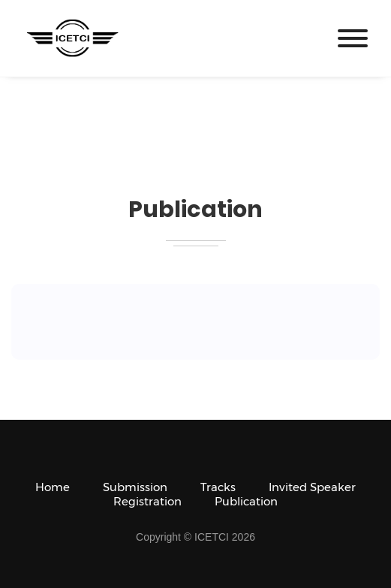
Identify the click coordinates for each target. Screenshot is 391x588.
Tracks (218, 487)
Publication (246, 501)
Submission (135, 487)
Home (53, 487)
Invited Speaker (312, 487)
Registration (147, 501)
